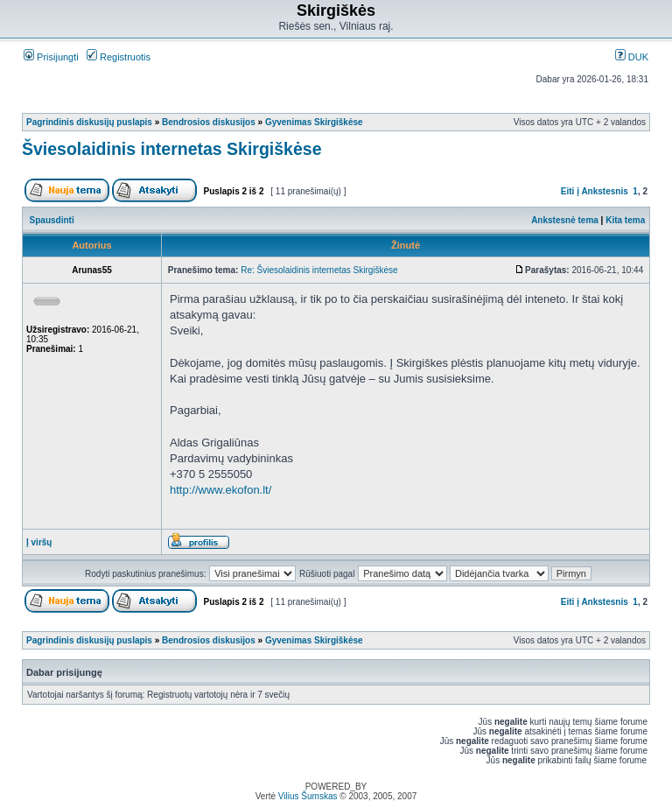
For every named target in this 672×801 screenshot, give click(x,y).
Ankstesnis (604, 191)
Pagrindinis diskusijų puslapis (89, 122)
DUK (632, 57)
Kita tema (625, 220)
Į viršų (39, 542)
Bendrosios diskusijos (209, 122)
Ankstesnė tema (565, 220)
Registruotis (119, 57)
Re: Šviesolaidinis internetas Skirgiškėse (319, 270)
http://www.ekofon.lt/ (220, 490)
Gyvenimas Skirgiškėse (314, 122)
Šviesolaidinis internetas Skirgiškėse (172, 149)
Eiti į (570, 191)
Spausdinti (52, 220)
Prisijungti (51, 57)
